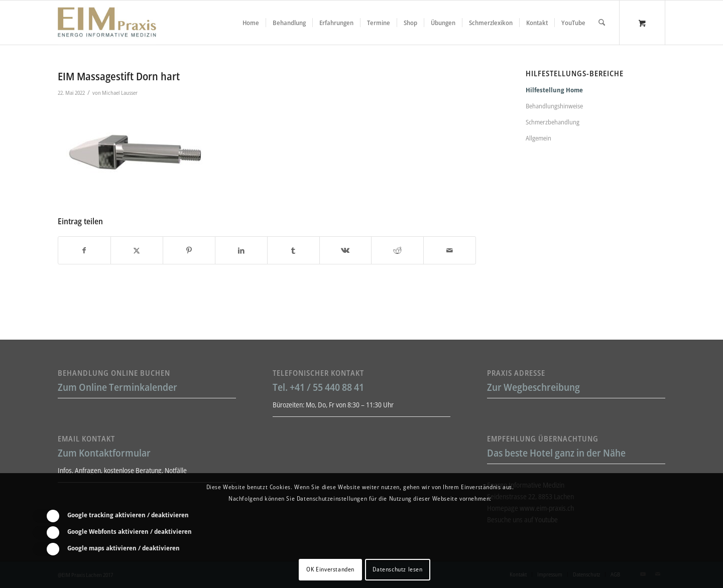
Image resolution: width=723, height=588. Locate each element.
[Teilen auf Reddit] (397, 250)
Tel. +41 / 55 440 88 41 (318, 387)
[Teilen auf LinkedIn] (241, 250)
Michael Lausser (120, 93)
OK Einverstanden (330, 569)
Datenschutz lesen (397, 569)
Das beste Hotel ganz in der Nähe (556, 453)
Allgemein (538, 138)
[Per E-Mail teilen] (450, 250)
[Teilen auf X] (137, 250)
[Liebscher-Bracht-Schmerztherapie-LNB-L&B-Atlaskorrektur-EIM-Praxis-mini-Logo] (107, 23)
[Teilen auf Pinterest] (189, 250)
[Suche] (602, 23)
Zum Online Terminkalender (117, 387)
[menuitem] (251, 23)
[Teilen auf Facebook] (84, 250)
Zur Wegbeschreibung (533, 387)
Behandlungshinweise (554, 106)
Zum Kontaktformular (104, 453)
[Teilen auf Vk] (346, 250)
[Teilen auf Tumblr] (293, 250)
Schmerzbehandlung (553, 122)
